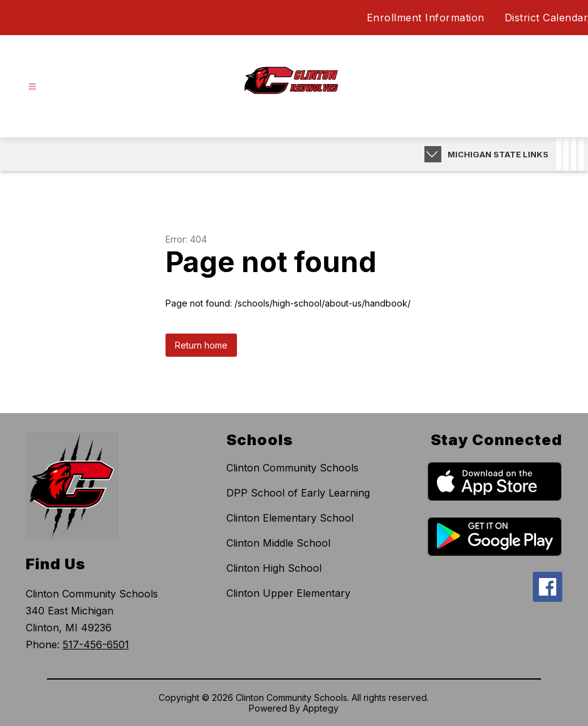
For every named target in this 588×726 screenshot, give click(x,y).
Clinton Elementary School (290, 518)
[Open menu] (32, 87)
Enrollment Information (426, 18)
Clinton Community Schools (292, 468)
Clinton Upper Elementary (288, 593)
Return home (201, 345)
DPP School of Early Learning (298, 493)
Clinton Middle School (278, 543)
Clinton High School (274, 568)
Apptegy (321, 708)
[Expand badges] (433, 154)
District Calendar (547, 18)
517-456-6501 (96, 644)
